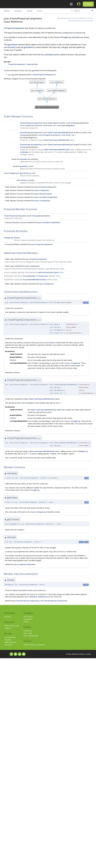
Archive (26, 622)
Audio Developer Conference (34, 645)
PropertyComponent (15, 28)
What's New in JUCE (12, 626)
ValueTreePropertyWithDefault (61, 132)
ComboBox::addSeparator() (39, 597)
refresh (23, 180)
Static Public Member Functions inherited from (29, 284)
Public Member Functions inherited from (30, 187)
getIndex (24, 166)
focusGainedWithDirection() (35, 280)
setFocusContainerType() (48, 272)
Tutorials (8, 640)
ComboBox (24, 152)
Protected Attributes (74, 21)
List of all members (87, 21)
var (55, 125)
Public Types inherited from (25, 259)
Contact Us (28, 631)
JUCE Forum (28, 617)
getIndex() (12, 45)
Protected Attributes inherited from (28, 244)
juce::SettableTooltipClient (46, 197)
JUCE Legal (28, 633)
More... (70, 262)
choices (39, 125)
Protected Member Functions (83, 18)
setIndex (24, 159)
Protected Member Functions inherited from (32, 222)
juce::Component (42, 190)
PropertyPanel (32, 64)
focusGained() (29, 276)
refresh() (11, 47)
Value (50, 123)
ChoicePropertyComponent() (28, 601)
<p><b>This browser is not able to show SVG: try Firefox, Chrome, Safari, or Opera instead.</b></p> (48, 95)
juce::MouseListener (44, 194)
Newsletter (28, 619)
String (73, 123)
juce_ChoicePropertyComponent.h (42, 75)
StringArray (66, 37)
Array (50, 125)
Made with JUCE (10, 642)
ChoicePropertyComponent (31, 123)
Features (8, 628)
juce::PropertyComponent (46, 187)
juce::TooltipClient (43, 201)
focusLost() (43, 276)
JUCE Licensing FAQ (31, 636)
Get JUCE (88, 4)
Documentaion (10, 637)
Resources (8, 645)
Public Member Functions (65, 18)
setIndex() (49, 55)
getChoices (25, 173)
